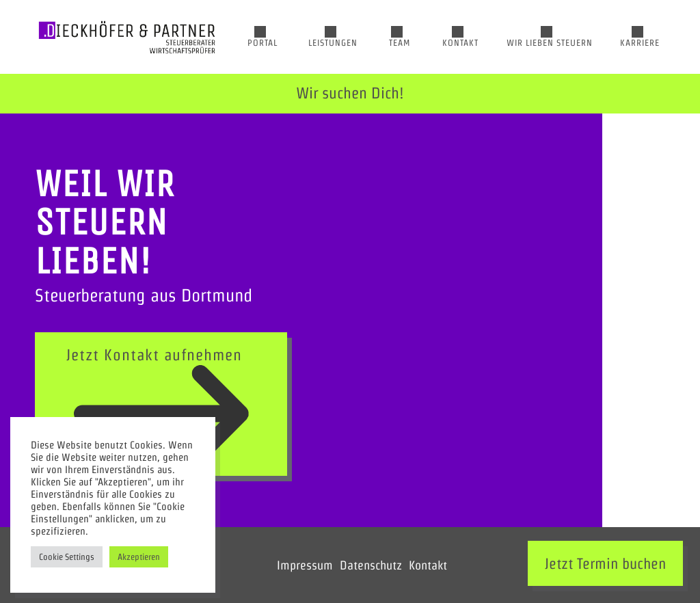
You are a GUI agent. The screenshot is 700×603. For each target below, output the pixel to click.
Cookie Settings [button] (67, 557)
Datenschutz (371, 565)
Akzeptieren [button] (139, 557)
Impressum (305, 565)
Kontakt (428, 565)
